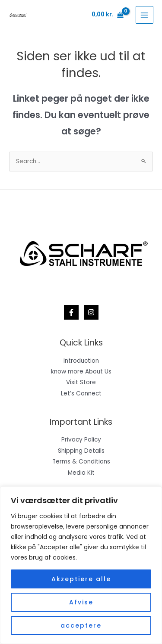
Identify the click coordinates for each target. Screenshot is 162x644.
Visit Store (81, 382)
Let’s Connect (81, 394)
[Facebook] (71, 312)
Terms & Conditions (81, 462)
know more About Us (81, 372)
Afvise (81, 602)
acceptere (81, 625)
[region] (81, 565)
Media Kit (81, 473)
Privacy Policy (81, 440)
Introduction (81, 361)
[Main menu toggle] (145, 15)
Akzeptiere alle (81, 579)
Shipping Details (81, 451)
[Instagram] (91, 312)
